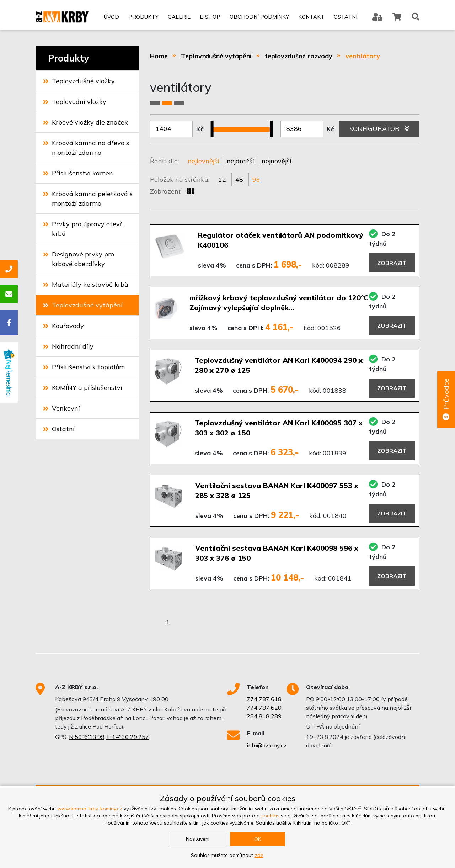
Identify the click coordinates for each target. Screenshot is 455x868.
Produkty (143, 17)
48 (239, 179)
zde (259, 855)
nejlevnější (204, 161)
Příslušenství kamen (78, 173)
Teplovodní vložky (75, 102)
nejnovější (277, 161)
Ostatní (346, 17)
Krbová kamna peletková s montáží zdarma (88, 199)
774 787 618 (264, 699)
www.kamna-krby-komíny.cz (90, 809)
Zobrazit (392, 263)
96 (256, 179)
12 (222, 179)
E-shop (210, 17)
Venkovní (61, 408)
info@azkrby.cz (267, 745)
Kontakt (311, 17)
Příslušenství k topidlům (84, 367)
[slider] (215, 125)
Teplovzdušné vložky (79, 81)
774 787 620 (264, 708)
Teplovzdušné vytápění (83, 305)
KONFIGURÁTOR (379, 129)
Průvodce (446, 400)
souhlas (270, 816)
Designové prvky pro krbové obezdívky (79, 259)
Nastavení (198, 839)
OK (258, 839)
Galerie (179, 17)
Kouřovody (63, 326)
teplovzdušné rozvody (299, 56)
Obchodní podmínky (259, 17)
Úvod (111, 17)
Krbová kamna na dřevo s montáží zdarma (86, 148)
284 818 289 (264, 716)
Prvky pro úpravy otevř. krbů (83, 229)
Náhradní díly (68, 346)
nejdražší (240, 161)
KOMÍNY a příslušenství (83, 388)
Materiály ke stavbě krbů (85, 284)
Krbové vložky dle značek (85, 122)
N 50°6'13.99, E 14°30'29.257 (109, 737)
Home (159, 56)
